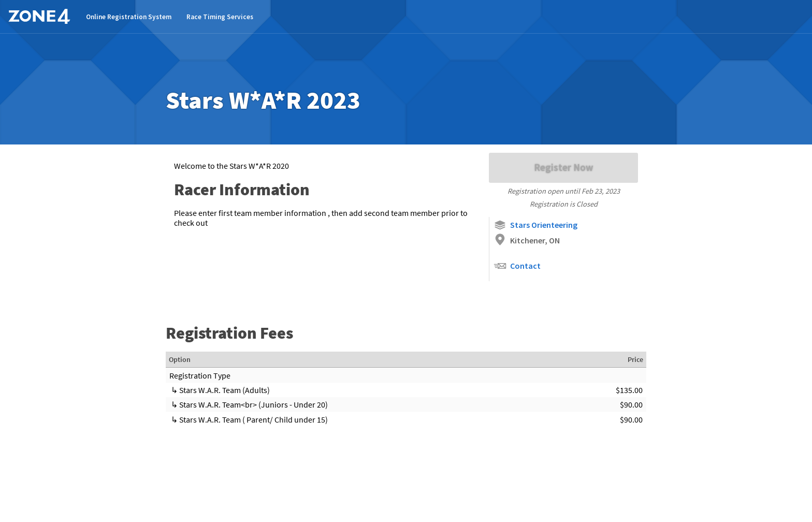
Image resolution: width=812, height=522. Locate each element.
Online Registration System (129, 17)
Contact (517, 266)
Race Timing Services (220, 17)
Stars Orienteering (535, 225)
